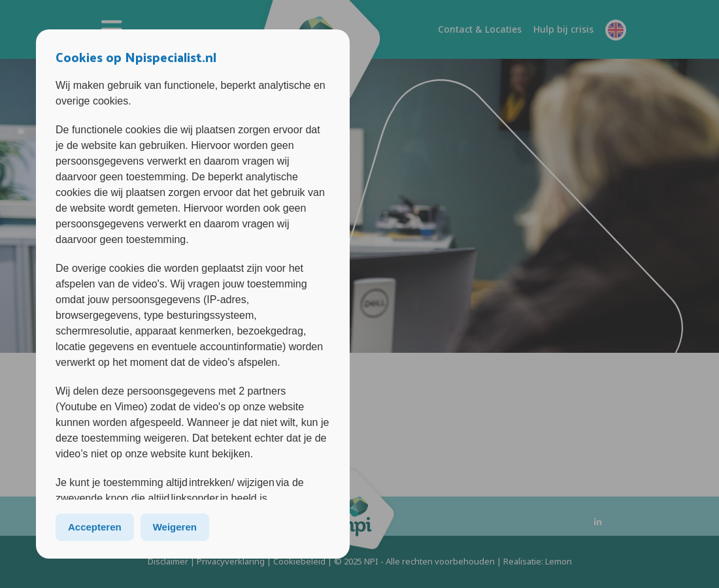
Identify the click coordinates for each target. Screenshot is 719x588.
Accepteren (95, 527)
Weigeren (175, 527)
